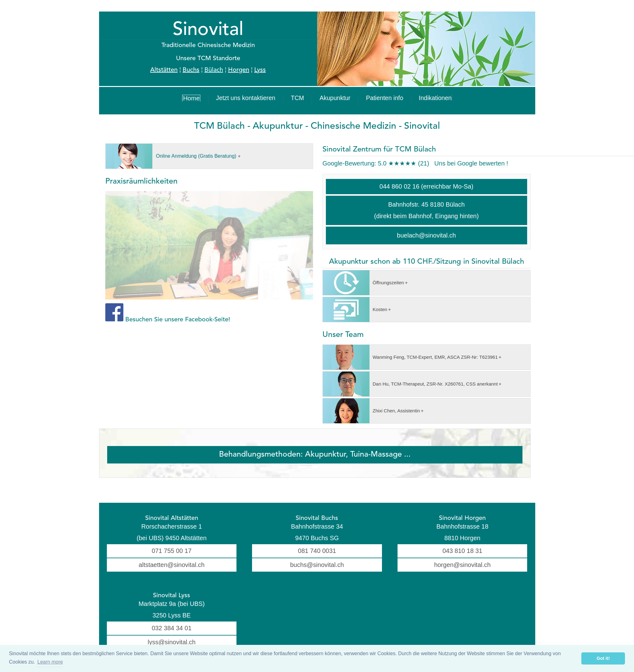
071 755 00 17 (172, 551)
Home (222, 100)
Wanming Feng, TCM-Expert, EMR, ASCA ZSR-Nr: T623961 (410, 357)
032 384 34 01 (172, 628)
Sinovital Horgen (462, 518)
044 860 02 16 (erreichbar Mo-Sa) (426, 186)
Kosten (355, 310)
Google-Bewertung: (377, 163)
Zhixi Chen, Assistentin (371, 411)
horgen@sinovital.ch (462, 565)
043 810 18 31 (462, 551)
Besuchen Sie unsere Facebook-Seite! (178, 320)
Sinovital (208, 30)
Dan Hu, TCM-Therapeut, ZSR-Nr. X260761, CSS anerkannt (410, 384)
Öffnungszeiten (363, 283)
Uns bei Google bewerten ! (471, 163)
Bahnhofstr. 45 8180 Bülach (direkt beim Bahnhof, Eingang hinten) (427, 210)
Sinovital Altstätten (172, 518)
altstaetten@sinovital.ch (172, 565)
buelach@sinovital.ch (426, 235)
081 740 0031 (317, 551)
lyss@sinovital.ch (172, 642)
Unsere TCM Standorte (208, 59)
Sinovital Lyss (172, 596)
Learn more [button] (50, 662)
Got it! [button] (603, 658)
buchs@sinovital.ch (317, 565)
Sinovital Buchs (317, 518)
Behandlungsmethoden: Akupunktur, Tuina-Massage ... (315, 455)
